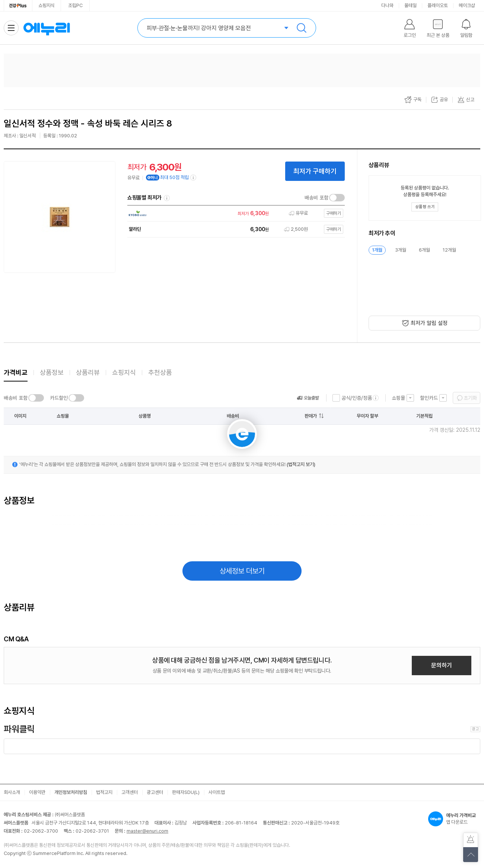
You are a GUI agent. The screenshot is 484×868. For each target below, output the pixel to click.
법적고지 (104, 792)
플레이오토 (438, 5)
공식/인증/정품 (357, 398)
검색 (302, 28)
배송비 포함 (316, 198)
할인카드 (429, 398)
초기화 (470, 398)
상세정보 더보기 (242, 571)
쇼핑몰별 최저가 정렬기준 (167, 198)
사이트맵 (217, 792)
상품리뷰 (88, 372)
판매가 (311, 416)
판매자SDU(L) (186, 792)
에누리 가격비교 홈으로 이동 (47, 28)
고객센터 (130, 792)
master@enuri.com (147, 831)
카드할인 (59, 398)
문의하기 (442, 665)
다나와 (387, 5)
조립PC (75, 5)
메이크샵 (467, 5)
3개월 (401, 250)
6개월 (424, 250)
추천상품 (160, 372)
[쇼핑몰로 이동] (234, 213)
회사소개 (12, 792)
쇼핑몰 (398, 398)
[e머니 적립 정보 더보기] (194, 178)
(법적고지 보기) (301, 464)
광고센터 (155, 792)
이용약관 (37, 792)
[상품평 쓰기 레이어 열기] (425, 207)
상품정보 (52, 372)
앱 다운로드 (454, 819)
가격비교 (16, 372)
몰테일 (410, 5)
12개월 (449, 250)
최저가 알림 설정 (429, 323)
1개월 (377, 250)
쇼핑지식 (47, 5)
